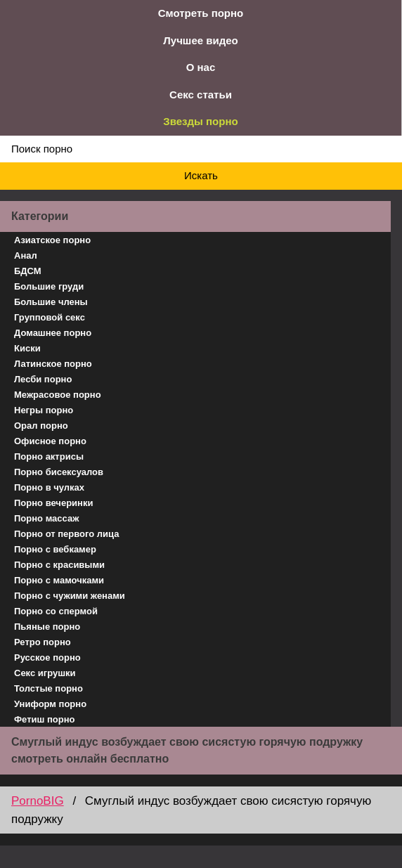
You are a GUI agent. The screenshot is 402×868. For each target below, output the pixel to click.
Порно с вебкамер (55, 549)
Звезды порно (200, 121)
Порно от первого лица (66, 534)
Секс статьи (201, 95)
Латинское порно (53, 364)
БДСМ (28, 271)
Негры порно (44, 410)
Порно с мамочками (59, 580)
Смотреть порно (201, 13)
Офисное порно (50, 441)
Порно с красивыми (59, 565)
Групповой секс (50, 317)
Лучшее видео (200, 40)
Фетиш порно (45, 719)
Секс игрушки (45, 673)
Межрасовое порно (58, 395)
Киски (27, 348)
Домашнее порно (53, 333)
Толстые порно (48, 688)
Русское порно (47, 658)
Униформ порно (50, 704)
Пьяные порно (47, 627)
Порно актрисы (49, 456)
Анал (26, 255)
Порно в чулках (49, 487)
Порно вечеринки (53, 503)
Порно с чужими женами (70, 596)
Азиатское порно (52, 240)
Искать (201, 175)
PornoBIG (38, 801)
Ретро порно (43, 642)
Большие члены (51, 302)
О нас (201, 67)
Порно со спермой (56, 611)
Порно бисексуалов (59, 472)
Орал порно (41, 426)
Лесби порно (43, 379)
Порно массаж (46, 518)
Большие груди (49, 286)
